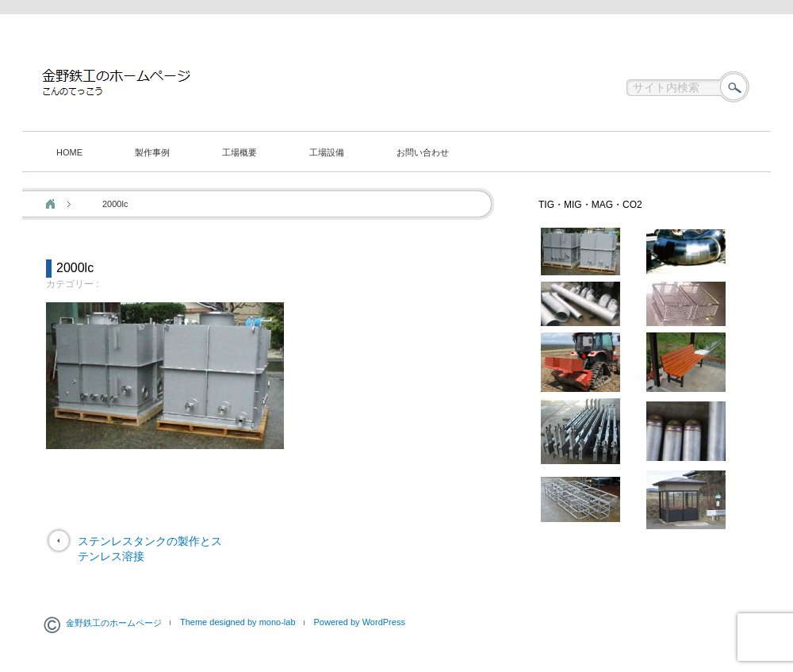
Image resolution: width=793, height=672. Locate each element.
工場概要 (239, 152)
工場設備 (327, 152)
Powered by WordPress (360, 622)
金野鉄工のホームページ (114, 623)
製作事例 (152, 152)
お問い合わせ (423, 152)
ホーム (50, 204)
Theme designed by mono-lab (238, 622)
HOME (69, 152)
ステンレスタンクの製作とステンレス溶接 (150, 549)
